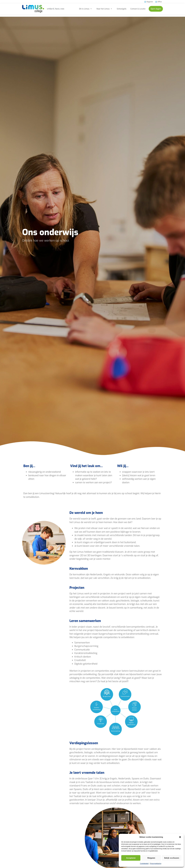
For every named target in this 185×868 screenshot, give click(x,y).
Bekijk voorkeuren (172, 858)
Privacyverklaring (156, 864)
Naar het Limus (105, 9)
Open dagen (156, 9)
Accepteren (131, 858)
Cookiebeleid (144, 864)
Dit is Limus (86, 9)
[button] (180, 837)
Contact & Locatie (138, 9)
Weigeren (151, 858)
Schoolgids (122, 9)
